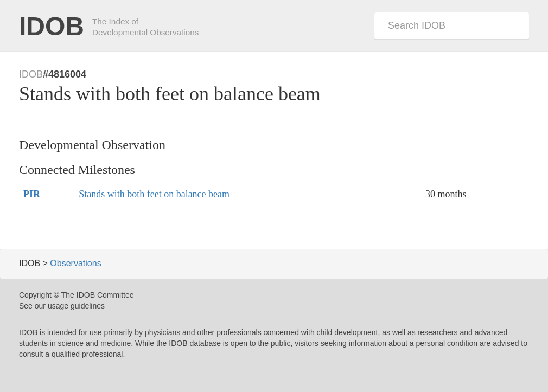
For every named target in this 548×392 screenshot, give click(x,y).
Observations (75, 263)
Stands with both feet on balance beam (154, 194)
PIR (32, 194)
